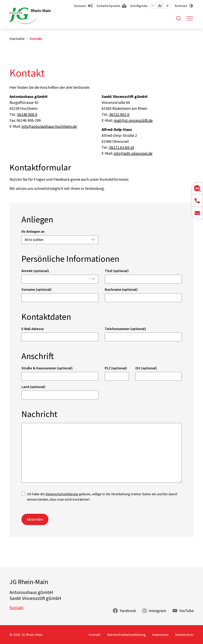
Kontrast (181, 6)
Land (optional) (33, 387)
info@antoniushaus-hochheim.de (49, 126)
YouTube (186, 611)
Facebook (128, 611)
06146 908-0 (27, 114)
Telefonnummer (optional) (125, 329)
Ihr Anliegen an (33, 231)
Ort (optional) (146, 368)
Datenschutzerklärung (62, 494)
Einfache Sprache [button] (108, 6)
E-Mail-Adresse (33, 329)
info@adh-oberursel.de (133, 153)
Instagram (157, 611)
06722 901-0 (119, 114)
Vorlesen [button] (80, 6)
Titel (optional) (117, 271)
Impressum (160, 635)
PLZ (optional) (116, 368)
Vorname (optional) (37, 289)
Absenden (35, 519)
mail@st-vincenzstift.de (133, 120)
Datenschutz (184, 635)
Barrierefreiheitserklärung (126, 635)
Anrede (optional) (35, 271)
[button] (153, 6)
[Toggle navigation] (190, 18)
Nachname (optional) (121, 289)
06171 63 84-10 (122, 147)
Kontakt (16, 607)
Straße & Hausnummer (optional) (47, 368)
